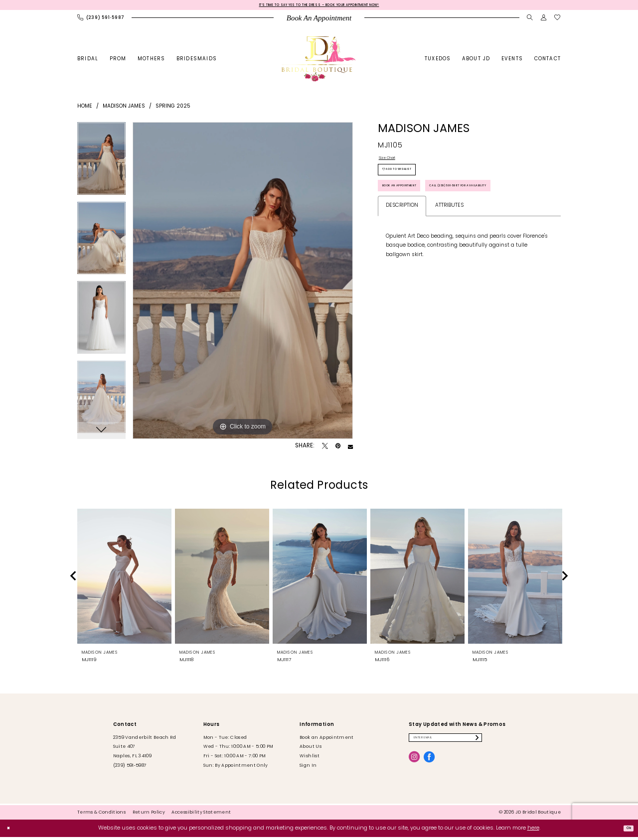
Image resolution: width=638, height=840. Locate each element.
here (533, 831)
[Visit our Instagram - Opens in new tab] (414, 764)
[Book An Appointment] (319, 21)
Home (85, 109)
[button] (544, 21)
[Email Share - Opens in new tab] (350, 449)
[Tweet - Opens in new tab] (325, 449)
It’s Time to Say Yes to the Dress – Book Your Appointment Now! (319, 6)
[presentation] (124, 579)
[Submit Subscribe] (519, 743)
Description (402, 255)
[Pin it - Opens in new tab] (338, 449)
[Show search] (530, 21)
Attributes (449, 255)
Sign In (308, 768)
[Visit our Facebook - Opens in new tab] (429, 764)
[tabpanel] (101, 165)
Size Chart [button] (392, 163)
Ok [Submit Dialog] (625, 831)
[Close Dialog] (11, 831)
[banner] (319, 62)
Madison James (124, 109)
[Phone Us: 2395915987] (101, 21)
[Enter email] (467, 743)
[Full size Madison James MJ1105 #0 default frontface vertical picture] (243, 283)
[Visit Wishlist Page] (558, 21)
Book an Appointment (414, 207)
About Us (311, 750)
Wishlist (310, 759)
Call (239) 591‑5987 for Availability (434, 232)
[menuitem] (101, 21)
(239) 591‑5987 (130, 768)
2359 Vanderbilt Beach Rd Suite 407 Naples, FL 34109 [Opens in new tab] (145, 749)
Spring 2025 (173, 109)
